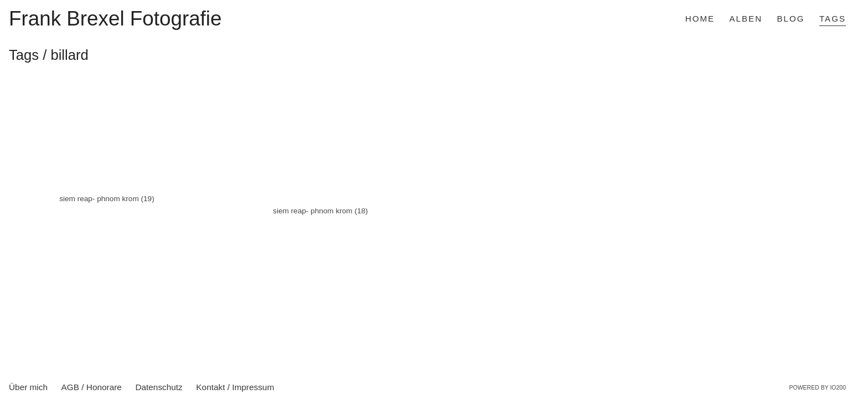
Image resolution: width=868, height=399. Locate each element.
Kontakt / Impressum (235, 387)
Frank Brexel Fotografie (115, 19)
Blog (791, 19)
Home (700, 19)
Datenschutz (159, 387)
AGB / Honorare (92, 387)
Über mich (28, 387)
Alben (746, 19)
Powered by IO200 (817, 387)
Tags (833, 19)
